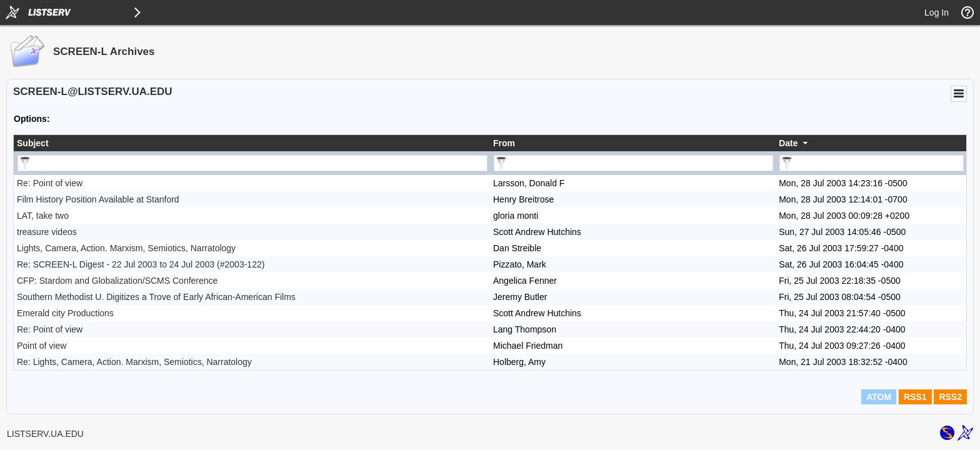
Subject (33, 143)
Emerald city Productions (65, 313)
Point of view (42, 346)
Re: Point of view (50, 183)
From (504, 143)
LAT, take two (43, 216)
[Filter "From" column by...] (633, 163)
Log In (937, 12)
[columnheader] (252, 143)
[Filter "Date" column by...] (872, 163)
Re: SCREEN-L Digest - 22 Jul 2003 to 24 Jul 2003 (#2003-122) (141, 264)
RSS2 (950, 397)
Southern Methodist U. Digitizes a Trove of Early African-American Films (156, 297)
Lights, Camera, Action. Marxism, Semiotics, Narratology (126, 248)
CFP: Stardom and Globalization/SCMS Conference (117, 281)
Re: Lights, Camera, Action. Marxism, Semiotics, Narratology (134, 362)
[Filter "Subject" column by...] (252, 163)
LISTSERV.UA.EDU (45, 434)
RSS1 (915, 397)
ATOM (879, 397)
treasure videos (47, 232)
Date (788, 143)
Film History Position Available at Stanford (98, 199)
